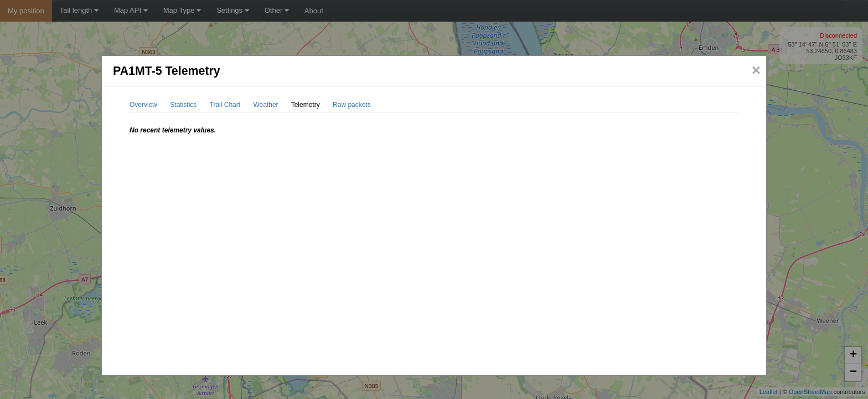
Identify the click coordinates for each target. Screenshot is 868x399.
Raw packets (352, 105)
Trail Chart (225, 105)
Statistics (183, 105)
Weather (265, 105)
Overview (143, 105)
